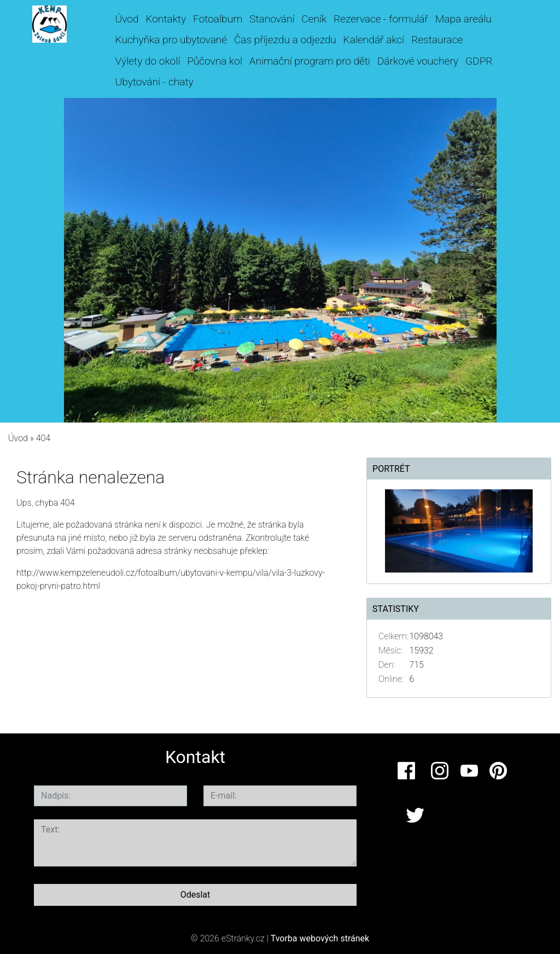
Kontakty (166, 19)
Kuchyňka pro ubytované (171, 40)
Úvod (127, 19)
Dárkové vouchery (418, 61)
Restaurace (437, 40)
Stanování (272, 19)
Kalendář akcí (374, 40)
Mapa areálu (463, 19)
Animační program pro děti (310, 61)
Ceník (314, 19)
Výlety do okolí (148, 61)
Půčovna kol (215, 61)
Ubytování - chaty (154, 82)
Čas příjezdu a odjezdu (285, 40)
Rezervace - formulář (381, 19)
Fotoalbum (218, 19)
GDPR (479, 61)
